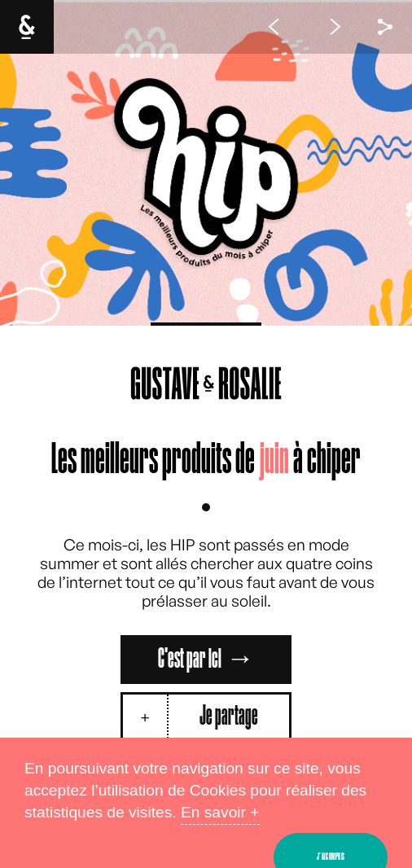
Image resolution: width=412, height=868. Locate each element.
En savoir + (220, 812)
